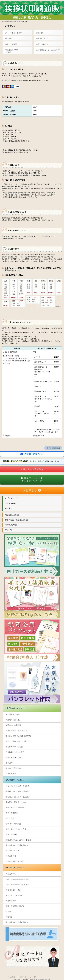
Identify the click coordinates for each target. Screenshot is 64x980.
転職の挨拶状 (11, 901)
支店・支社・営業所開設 (15, 808)
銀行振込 (8, 39)
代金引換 (40, 33)
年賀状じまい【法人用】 (15, 861)
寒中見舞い (10, 763)
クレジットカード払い (14, 33)
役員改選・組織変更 (13, 824)
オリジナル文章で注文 (32, 469)
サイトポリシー (35, 977)
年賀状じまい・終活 (13, 890)
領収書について (42, 39)
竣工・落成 (10, 818)
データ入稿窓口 (11, 503)
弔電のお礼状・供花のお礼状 (17, 731)
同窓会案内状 (11, 874)
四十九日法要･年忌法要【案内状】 (19, 736)
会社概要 (12, 977)
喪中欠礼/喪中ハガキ (14, 757)
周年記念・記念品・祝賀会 (16, 802)
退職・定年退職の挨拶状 (15, 906)
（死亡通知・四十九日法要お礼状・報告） (31, 461)
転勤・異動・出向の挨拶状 (16, 829)
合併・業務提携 (12, 813)
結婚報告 (9, 917)
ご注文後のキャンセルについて (48, 50)
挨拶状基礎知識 (11, 525)
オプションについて (13, 498)
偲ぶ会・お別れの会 (13, 768)
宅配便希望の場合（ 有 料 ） (12, 51)
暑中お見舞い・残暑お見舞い (17, 845)
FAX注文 (8, 508)
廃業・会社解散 (12, 834)
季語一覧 (8, 530)
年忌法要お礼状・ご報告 (15, 752)
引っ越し (9, 911)
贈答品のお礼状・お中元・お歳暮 (18, 840)
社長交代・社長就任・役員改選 (18, 786)
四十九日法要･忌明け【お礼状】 (18, 741)
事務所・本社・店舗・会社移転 (18, 791)
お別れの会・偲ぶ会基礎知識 (17, 520)
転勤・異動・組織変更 (14, 895)
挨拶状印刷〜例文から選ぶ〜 (12, 22)
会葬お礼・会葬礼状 (13, 725)
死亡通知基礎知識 (12, 515)
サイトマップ (22, 977)
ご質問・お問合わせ (34, 454)
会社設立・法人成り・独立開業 (18, 797)
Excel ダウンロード (32, 480)
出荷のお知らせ (42, 44)
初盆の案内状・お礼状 (14, 747)
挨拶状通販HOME (53, 448)
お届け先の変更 (11, 44)
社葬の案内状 (11, 774)
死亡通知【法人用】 (13, 720)
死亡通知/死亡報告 (13, 714)
